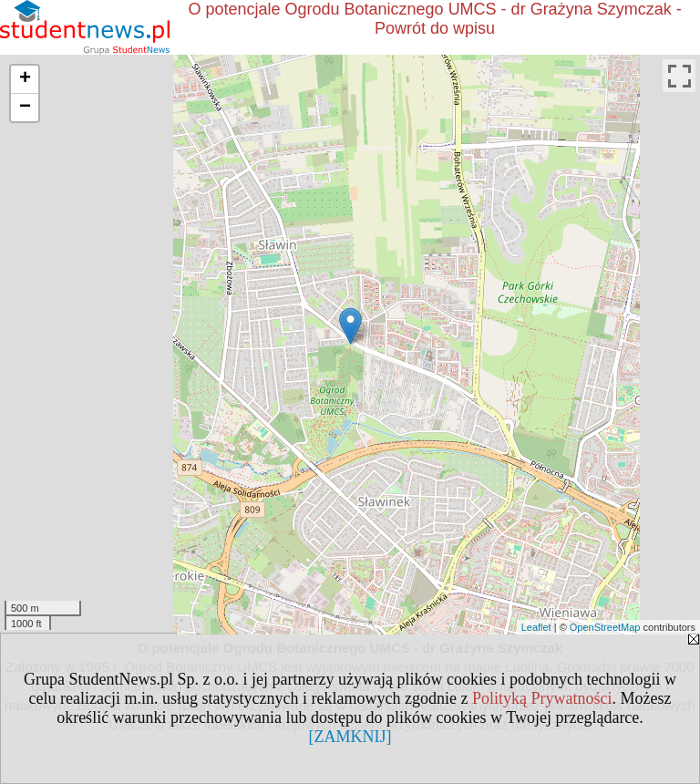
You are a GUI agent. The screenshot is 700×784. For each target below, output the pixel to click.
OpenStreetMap (605, 627)
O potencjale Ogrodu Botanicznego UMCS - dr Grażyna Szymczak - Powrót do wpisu (434, 19)
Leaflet (536, 627)
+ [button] (25, 79)
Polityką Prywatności (542, 698)
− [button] (25, 108)
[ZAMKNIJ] (350, 737)
